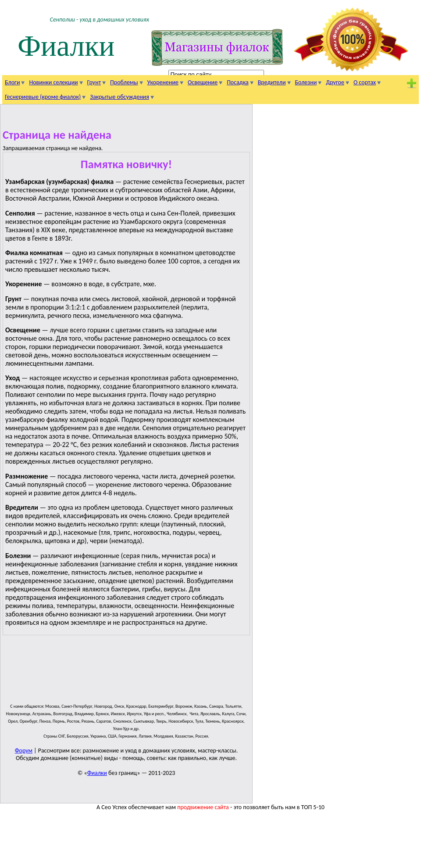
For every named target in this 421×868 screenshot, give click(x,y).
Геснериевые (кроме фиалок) (43, 97)
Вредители (272, 82)
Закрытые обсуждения (119, 97)
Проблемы (124, 82)
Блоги (12, 82)
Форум (24, 751)
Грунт (94, 82)
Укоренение (163, 82)
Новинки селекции (53, 82)
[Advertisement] (162, 673)
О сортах (365, 82)
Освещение (203, 82)
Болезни (306, 82)
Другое (335, 82)
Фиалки (66, 46)
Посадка (238, 82)
